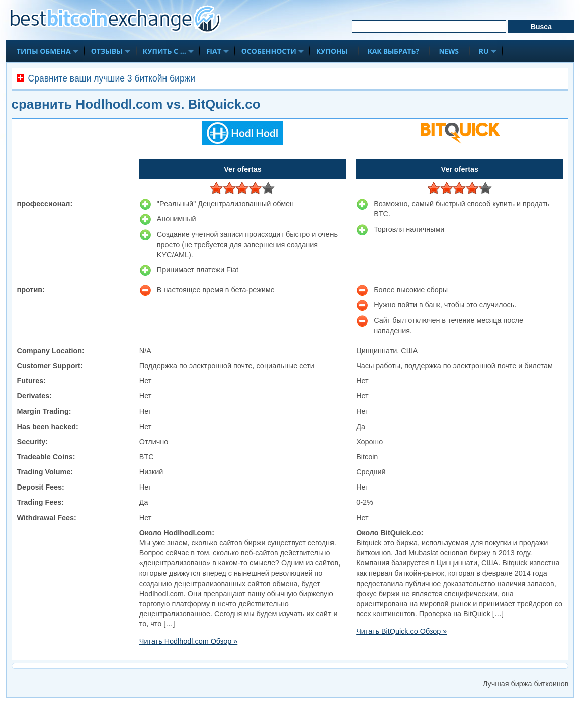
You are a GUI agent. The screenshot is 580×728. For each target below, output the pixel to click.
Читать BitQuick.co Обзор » (401, 631)
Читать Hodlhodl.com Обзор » (188, 641)
